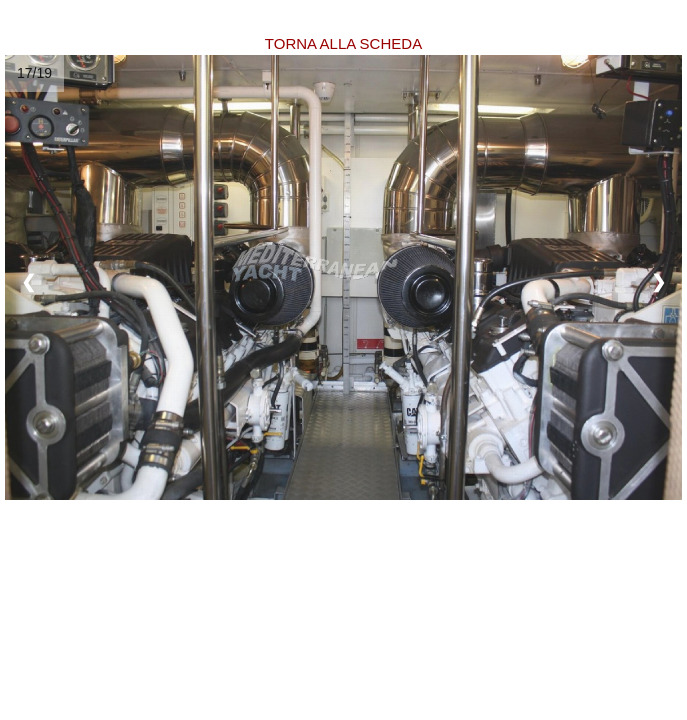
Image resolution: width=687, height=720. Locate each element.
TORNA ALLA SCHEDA (343, 43)
